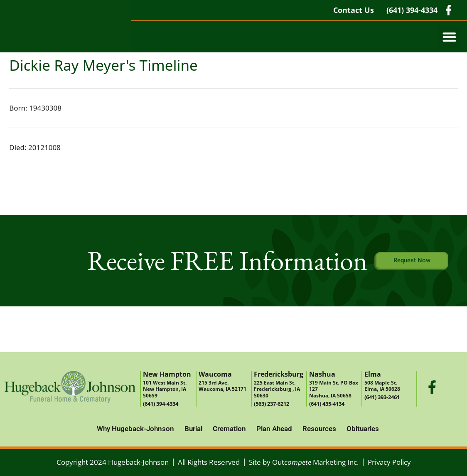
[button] (449, 37)
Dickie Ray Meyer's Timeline (103, 65)
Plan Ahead (274, 429)
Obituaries (363, 429)
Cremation (229, 429)
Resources (319, 429)
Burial (193, 429)
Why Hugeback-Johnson (135, 429)
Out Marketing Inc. (315, 462)
